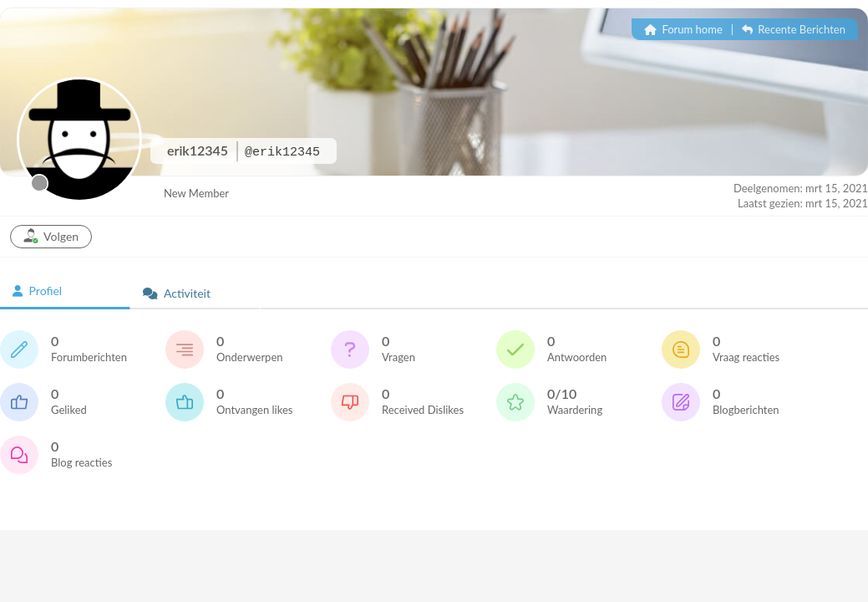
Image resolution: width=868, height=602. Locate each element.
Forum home (683, 29)
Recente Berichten (794, 29)
